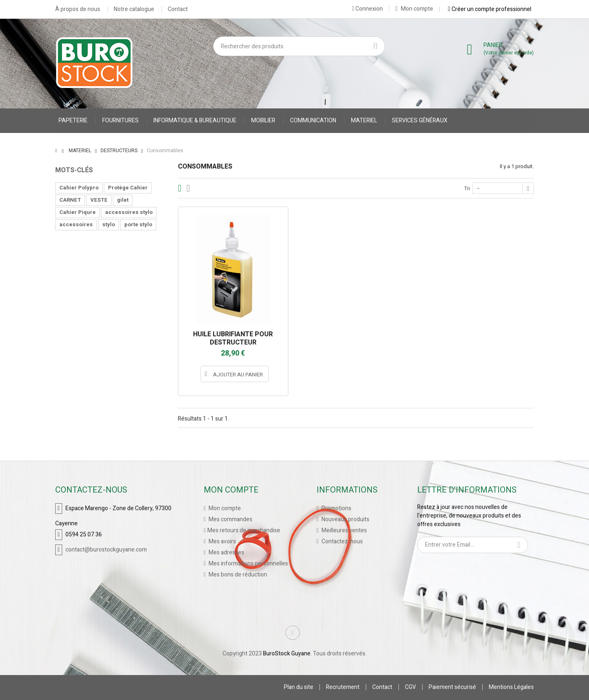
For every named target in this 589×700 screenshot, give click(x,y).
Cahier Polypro (79, 188)
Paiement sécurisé (452, 687)
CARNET (70, 200)
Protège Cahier (128, 188)
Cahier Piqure (78, 212)
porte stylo (138, 224)
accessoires (76, 224)
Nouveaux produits (345, 519)
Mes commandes (230, 519)
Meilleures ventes (344, 530)
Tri (467, 189)
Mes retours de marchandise (244, 530)
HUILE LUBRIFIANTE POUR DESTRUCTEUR (233, 338)
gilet (123, 200)
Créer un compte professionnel (490, 9)
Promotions (336, 508)
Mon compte (414, 9)
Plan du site (299, 687)
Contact (178, 9)
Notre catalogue (134, 9)
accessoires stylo (129, 212)
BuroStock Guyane (287, 654)
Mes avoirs (222, 541)
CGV (410, 687)
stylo (109, 224)
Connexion (367, 9)
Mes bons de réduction (237, 575)
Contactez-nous (342, 541)
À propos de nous (78, 9)
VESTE (99, 200)
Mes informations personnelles (248, 564)
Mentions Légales (511, 687)
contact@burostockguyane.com (106, 550)
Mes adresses (226, 553)
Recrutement (343, 687)
